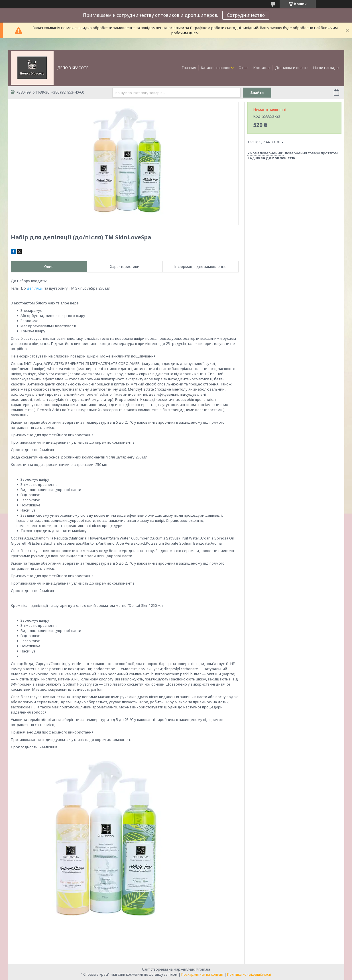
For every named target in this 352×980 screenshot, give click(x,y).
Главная (189, 68)
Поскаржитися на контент (202, 974)
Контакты (262, 68)
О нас (244, 68)
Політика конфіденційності (249, 974)
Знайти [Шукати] (257, 93)
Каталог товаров (216, 68)
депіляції (35, 288)
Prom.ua (203, 969)
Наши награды (326, 68)
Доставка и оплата (292, 68)
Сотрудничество (246, 15)
